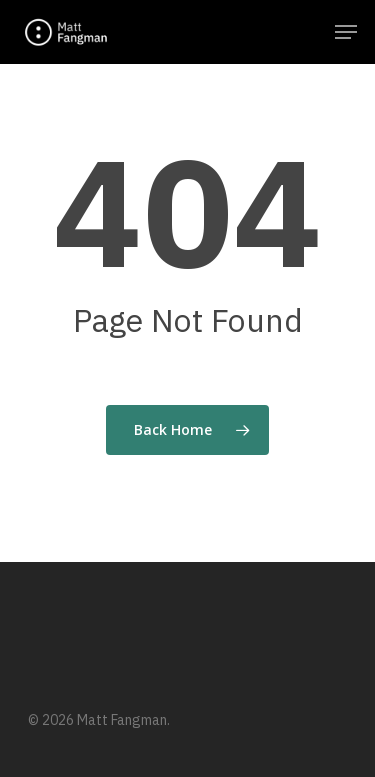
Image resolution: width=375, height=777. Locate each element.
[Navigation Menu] (346, 32)
